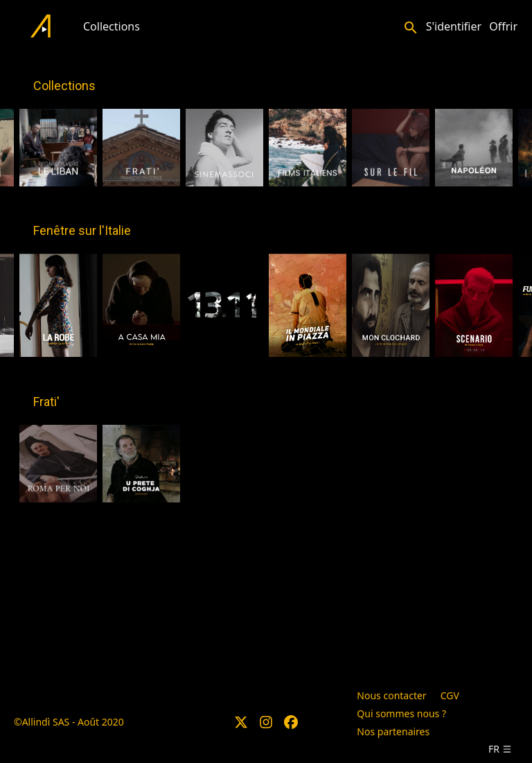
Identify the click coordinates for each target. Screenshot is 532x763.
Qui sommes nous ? (401, 713)
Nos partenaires (393, 731)
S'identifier (454, 26)
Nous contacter (391, 695)
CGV (450, 695)
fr (500, 749)
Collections (112, 26)
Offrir (503, 26)
